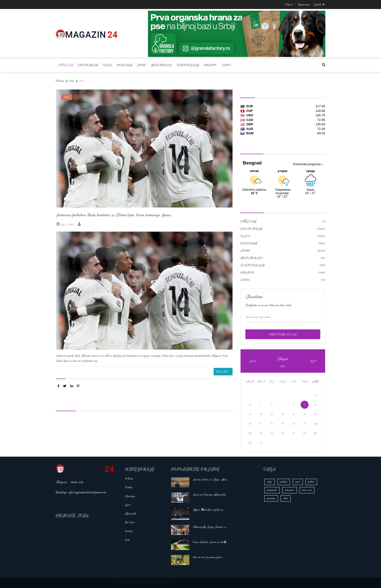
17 (261, 424)
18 (272, 424)
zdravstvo (290, 490)
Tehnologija (188, 65)
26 (283, 433)
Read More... (223, 372)
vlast (286, 498)
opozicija (271, 498)
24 (261, 433)
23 (250, 433)
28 (305, 433)
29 (316, 433)
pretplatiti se (283, 334)
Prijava (289, 5)
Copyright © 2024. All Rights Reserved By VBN (144, 583)
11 (272, 414)
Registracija (304, 5)
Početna (65, 65)
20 (294, 424)
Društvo (210, 65)
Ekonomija (88, 65)
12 (283, 414)
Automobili (161, 65)
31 (261, 443)
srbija (270, 482)
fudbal (311, 482)
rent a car (307, 490)
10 (261, 414)
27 (294, 433)
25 (272, 433)
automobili (272, 490)
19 (283, 424)
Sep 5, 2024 (65, 224)
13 (294, 414)
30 (250, 443)
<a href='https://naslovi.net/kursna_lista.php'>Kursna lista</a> (283, 124)
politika (284, 482)
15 (316, 414)
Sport (142, 65)
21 (305, 424)
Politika (124, 65)
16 (250, 424)
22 (316, 424)
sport (298, 482)
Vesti (107, 65)
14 (305, 414)
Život (226, 65)
